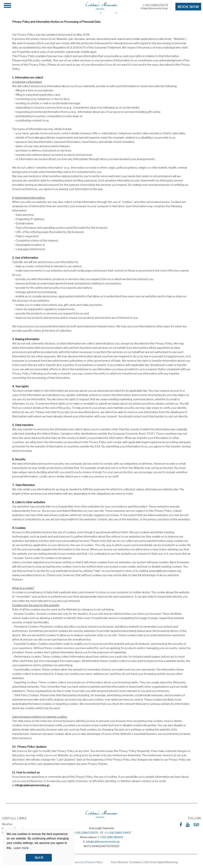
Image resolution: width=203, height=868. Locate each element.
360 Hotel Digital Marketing (161, 862)
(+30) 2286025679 (155, 5)
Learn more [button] (21, 848)
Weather (7, 824)
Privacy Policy (94, 862)
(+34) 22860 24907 (119, 833)
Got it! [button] (39, 858)
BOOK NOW (188, 7)
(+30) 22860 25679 (86, 833)
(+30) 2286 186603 (111, 837)
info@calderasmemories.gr (154, 8)
